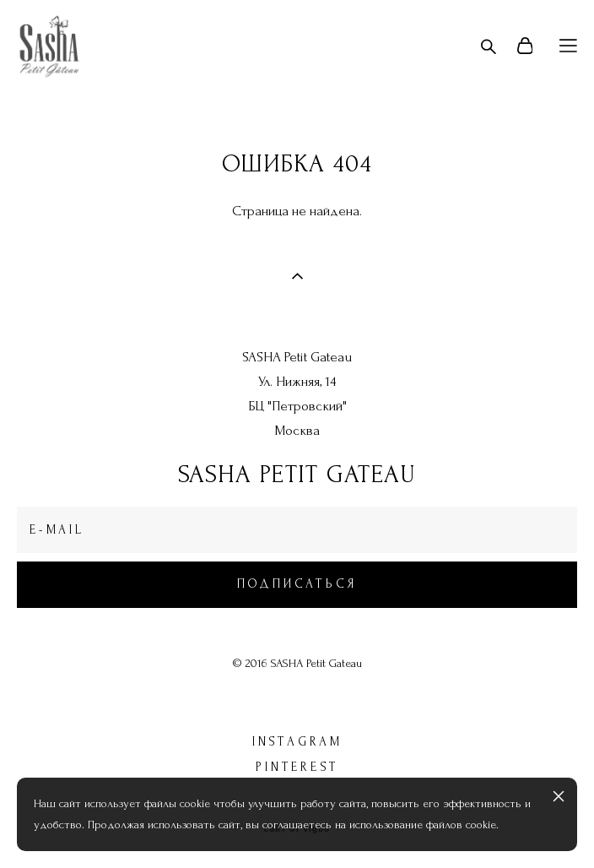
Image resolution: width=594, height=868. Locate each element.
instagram (297, 742)
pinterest (297, 767)
